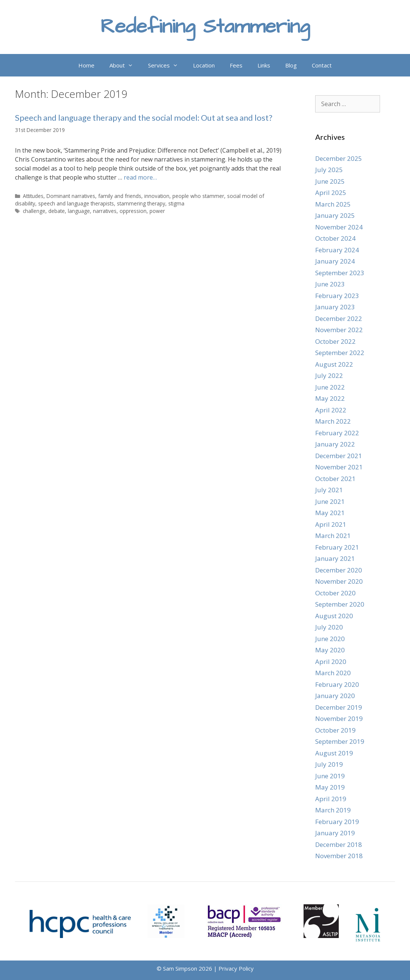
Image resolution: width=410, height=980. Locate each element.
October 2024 (335, 238)
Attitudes (33, 196)
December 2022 (339, 318)
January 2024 (335, 261)
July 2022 (329, 375)
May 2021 (330, 513)
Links (264, 65)
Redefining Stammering (205, 27)
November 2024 (339, 227)
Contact (322, 65)
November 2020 (339, 581)
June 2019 (330, 776)
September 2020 (340, 604)
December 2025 (339, 158)
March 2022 (333, 421)
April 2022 (331, 410)
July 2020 (329, 627)
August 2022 (334, 364)
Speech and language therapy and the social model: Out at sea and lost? (144, 118)
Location (204, 65)
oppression (133, 211)
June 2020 (330, 639)
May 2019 (330, 787)
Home (86, 65)
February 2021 (337, 547)
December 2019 (339, 707)
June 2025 (330, 181)
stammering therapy (141, 203)
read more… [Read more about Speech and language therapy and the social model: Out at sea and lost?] (140, 177)
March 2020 (333, 673)
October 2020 (335, 593)
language (79, 211)
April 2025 (331, 193)
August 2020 (334, 616)
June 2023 (330, 284)
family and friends (120, 196)
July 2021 (329, 490)
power (157, 211)
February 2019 (337, 822)
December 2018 (339, 844)
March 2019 (333, 810)
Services (167, 65)
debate (57, 211)
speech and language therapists (76, 203)
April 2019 (331, 799)
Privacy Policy (236, 968)
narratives (105, 211)
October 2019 (335, 730)
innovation (157, 196)
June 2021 (330, 501)
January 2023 (335, 307)
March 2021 (333, 536)
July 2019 (329, 764)
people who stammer (198, 196)
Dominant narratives (71, 196)
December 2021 (339, 456)
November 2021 (339, 467)
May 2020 (330, 650)
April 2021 (331, 524)
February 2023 (337, 296)
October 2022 (335, 341)
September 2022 (340, 353)
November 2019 (339, 719)
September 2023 (340, 273)
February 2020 (337, 684)
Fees (236, 65)
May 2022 (330, 398)
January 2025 (335, 215)
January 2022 (335, 444)
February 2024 (337, 250)
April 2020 (331, 662)
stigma (176, 203)
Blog (291, 65)
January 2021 (335, 558)
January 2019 (335, 833)
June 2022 (330, 387)
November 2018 (339, 856)
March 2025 (333, 204)
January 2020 (335, 696)
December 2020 (339, 570)
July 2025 (329, 170)
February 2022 (337, 433)
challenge (34, 211)
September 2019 (340, 741)
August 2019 (334, 753)
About (125, 65)
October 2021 (335, 479)
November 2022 (339, 330)
